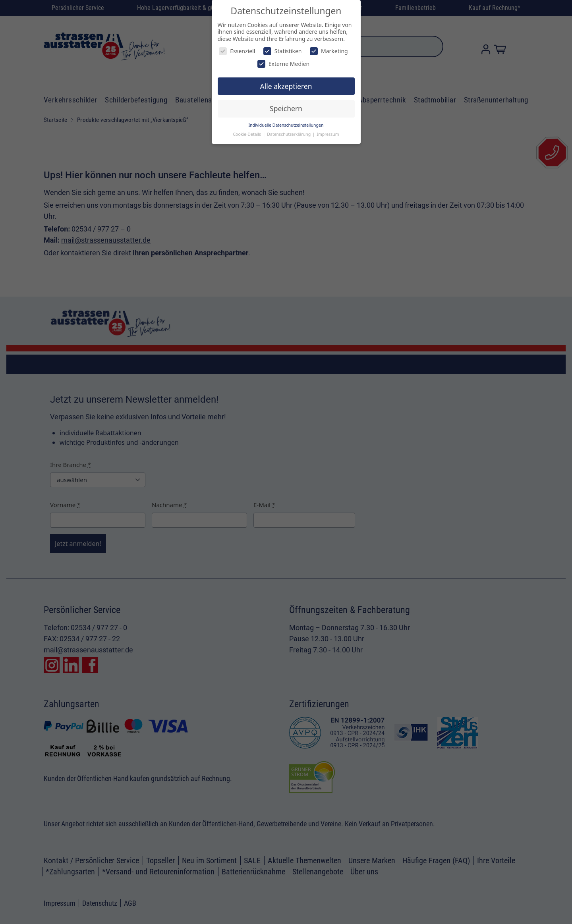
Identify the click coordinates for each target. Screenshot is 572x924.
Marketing (329, 51)
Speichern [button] (286, 108)
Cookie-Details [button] (247, 134)
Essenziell (237, 51)
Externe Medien (283, 64)
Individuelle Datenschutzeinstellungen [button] (286, 125)
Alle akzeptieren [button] (286, 86)
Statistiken (283, 51)
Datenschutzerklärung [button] (289, 134)
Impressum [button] (328, 134)
